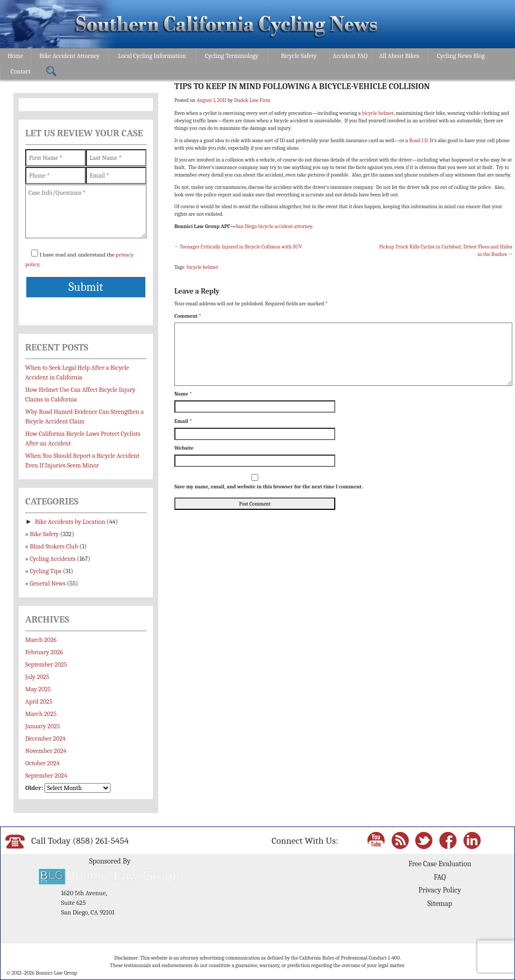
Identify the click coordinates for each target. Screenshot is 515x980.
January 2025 (43, 726)
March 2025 (41, 714)
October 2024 (42, 763)
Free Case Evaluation (440, 864)
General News (48, 583)
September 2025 (46, 664)
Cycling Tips (46, 571)
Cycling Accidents (53, 559)
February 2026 (44, 652)
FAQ (440, 877)
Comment (188, 316)
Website (184, 448)
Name (183, 394)
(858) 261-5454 (101, 840)
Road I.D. (420, 141)
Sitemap (440, 904)
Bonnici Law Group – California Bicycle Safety (227, 26)
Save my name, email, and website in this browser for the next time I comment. (268, 487)
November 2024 (46, 751)
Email (183, 421)
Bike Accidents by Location (70, 522)
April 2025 (39, 701)
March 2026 (41, 640)
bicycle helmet (378, 113)
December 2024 (45, 738)
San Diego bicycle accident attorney (274, 226)
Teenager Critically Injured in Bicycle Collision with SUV (238, 247)
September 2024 (46, 776)
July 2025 (37, 677)
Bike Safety (45, 534)
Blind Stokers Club (54, 546)
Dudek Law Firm (252, 100)
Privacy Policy (440, 890)
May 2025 (38, 689)
